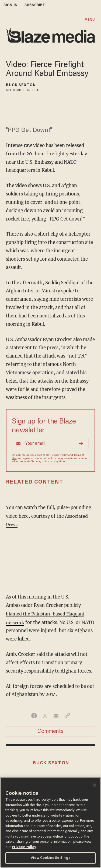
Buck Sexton (21, 85)
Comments (50, 730)
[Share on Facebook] (34, 715)
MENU (90, 20)
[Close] (95, 785)
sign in (11, 5)
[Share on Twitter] (45, 715)
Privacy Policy (59, 455)
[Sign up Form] (50, 443)
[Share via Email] (56, 715)
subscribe (35, 5)
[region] (50, 823)
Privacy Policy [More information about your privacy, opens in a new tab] (24, 847)
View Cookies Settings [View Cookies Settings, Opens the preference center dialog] (50, 858)
